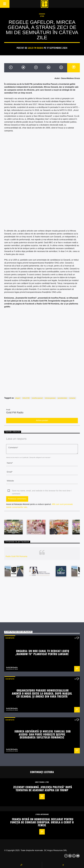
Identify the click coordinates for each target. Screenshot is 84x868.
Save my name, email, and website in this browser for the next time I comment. (42, 491)
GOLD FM (26, 398)
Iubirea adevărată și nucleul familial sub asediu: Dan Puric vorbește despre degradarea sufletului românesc (43, 734)
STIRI (42, 16)
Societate (10, 638)
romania (72, 398)
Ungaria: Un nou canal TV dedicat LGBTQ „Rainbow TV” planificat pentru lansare (42, 652)
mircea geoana (50, 398)
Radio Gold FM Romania (16, 556)
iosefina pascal (37, 398)
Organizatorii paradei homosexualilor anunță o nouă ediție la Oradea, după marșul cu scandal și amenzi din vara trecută (42, 693)
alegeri (18, 398)
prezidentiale (62, 398)
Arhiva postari (42, 420)
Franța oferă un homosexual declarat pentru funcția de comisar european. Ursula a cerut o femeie (42, 822)
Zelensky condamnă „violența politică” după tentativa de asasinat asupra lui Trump (43, 788)
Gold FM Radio (35, 48)
